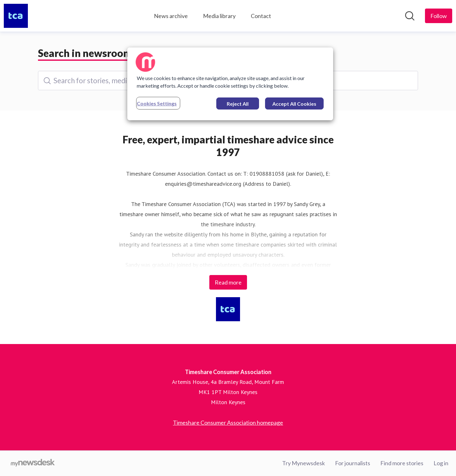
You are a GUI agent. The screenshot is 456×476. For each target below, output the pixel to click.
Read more (228, 282)
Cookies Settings (157, 103)
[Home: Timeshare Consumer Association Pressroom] (16, 16)
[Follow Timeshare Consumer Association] (439, 16)
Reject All (238, 104)
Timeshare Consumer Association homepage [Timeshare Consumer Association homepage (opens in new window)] (228, 423)
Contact (261, 16)
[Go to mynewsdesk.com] (33, 463)
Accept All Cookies (294, 104)
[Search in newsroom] (410, 16)
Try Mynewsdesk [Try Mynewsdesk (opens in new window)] (304, 463)
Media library (219, 16)
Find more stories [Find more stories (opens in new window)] (402, 463)
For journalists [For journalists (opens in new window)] (353, 463)
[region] (230, 84)
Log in (441, 463)
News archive (171, 16)
